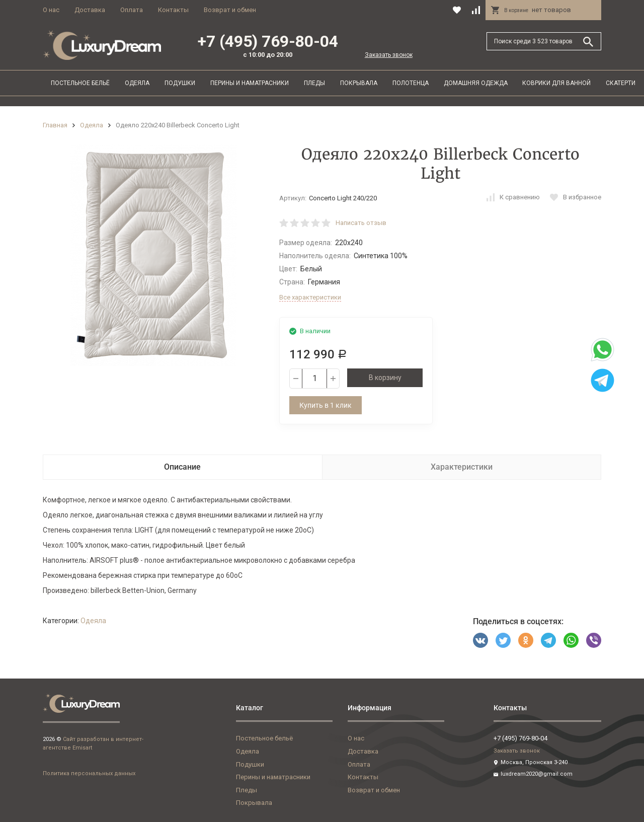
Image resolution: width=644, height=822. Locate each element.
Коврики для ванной (556, 83)
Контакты (173, 10)
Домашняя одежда (476, 83)
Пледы (314, 83)
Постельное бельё (80, 83)
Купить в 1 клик (326, 405)
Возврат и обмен (230, 10)
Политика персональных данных (89, 773)
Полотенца (411, 83)
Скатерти (621, 83)
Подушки (180, 83)
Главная (55, 125)
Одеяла (137, 83)
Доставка (90, 10)
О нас (51, 10)
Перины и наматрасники (250, 83)
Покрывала (359, 83)
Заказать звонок (389, 55)
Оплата (132, 10)
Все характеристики (310, 297)
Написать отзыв (361, 223)
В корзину (385, 378)
